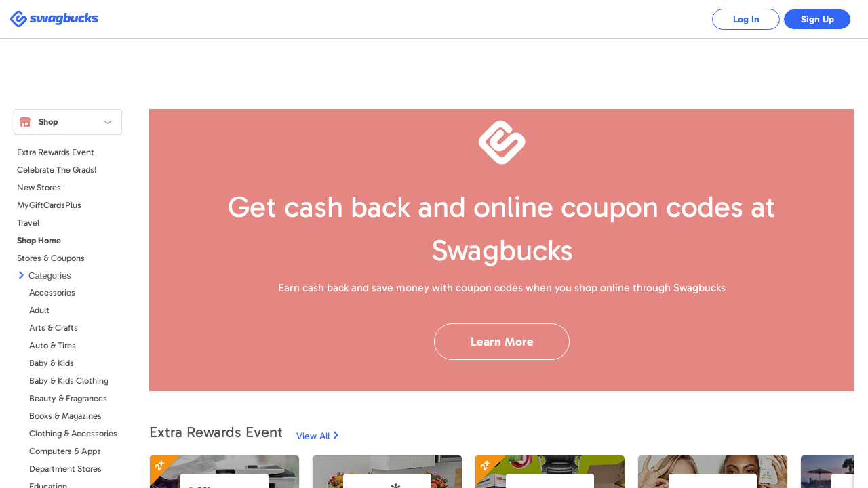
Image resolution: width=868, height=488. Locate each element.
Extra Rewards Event (56, 152)
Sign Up (817, 19)
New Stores (39, 187)
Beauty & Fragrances (68, 398)
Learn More (502, 342)
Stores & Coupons (51, 258)
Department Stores (65, 469)
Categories (50, 276)
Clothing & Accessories (73, 433)
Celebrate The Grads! (57, 170)
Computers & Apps (65, 451)
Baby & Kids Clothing (69, 381)
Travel (28, 223)
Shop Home (39, 240)
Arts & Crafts (54, 328)
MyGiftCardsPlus (49, 205)
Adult (39, 310)
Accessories (52, 292)
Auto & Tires (53, 345)
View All (313, 436)
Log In (746, 19)
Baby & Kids (52, 363)
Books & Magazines (65, 416)
